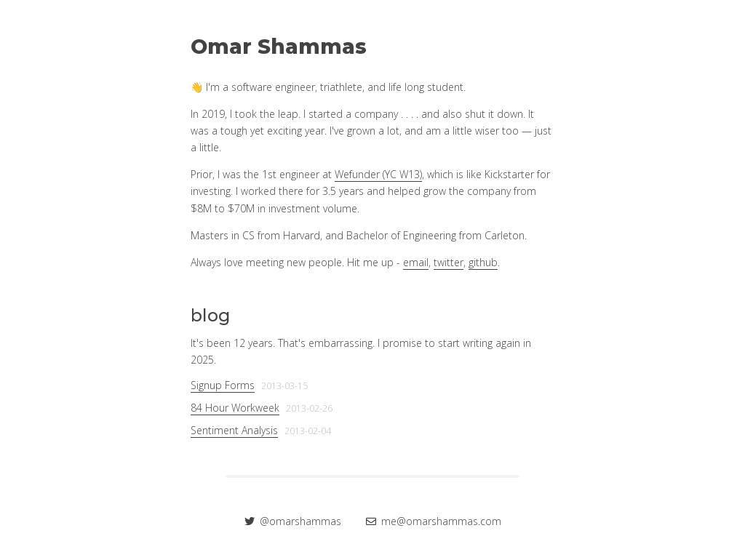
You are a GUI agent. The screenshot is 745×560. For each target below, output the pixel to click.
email (416, 262)
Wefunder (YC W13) (378, 174)
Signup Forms (223, 385)
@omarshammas (294, 521)
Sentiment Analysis (234, 430)
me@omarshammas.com (434, 521)
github (483, 262)
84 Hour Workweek (235, 408)
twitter (449, 262)
